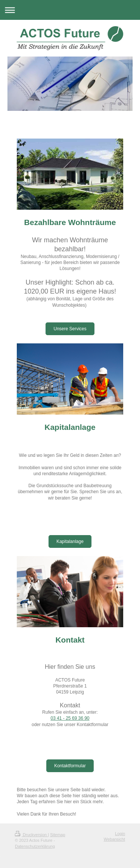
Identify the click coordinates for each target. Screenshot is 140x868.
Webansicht (114, 839)
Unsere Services (70, 329)
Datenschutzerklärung (35, 846)
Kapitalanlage (70, 541)
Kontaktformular (70, 766)
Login (120, 834)
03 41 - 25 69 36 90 (70, 718)
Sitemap (57, 835)
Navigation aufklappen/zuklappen (70, 10)
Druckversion (31, 835)
